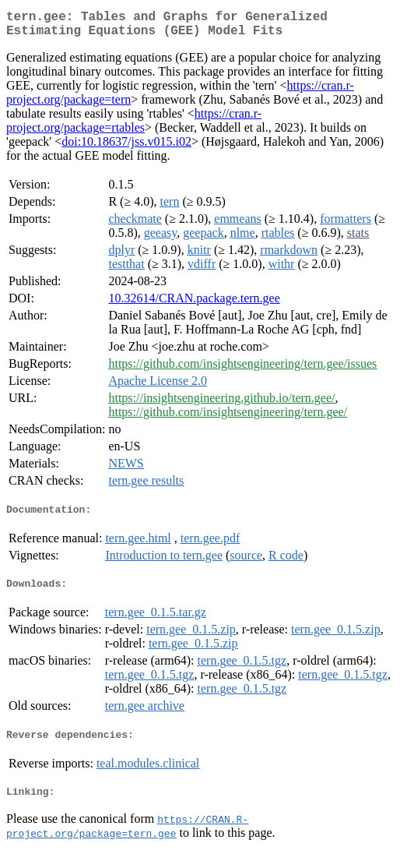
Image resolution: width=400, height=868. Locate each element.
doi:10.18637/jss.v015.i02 (126, 148)
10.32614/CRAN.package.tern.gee (194, 304)
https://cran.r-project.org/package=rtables (134, 127)
